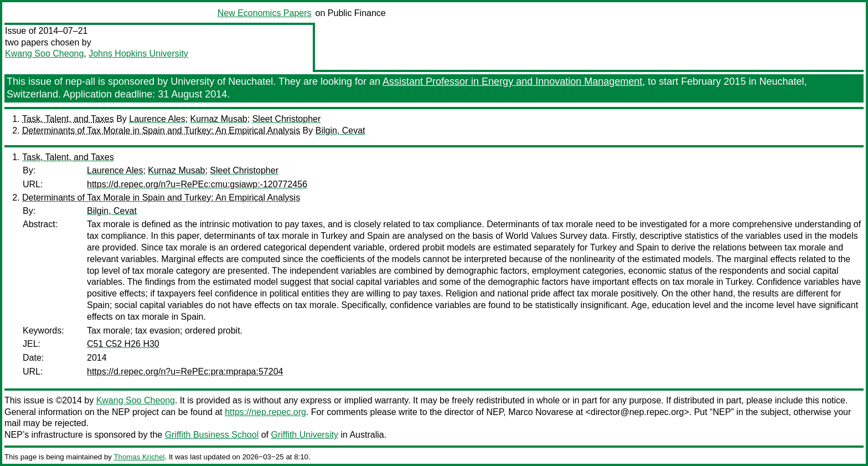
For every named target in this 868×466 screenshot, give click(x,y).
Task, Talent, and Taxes (68, 119)
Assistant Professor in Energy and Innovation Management (512, 81)
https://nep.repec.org (265, 412)
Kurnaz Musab (219, 119)
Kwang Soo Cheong (44, 53)
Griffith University (304, 435)
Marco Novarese (541, 412)
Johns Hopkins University (138, 53)
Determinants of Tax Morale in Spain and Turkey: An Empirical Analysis (161, 130)
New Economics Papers (265, 13)
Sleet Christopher (287, 119)
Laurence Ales (157, 119)
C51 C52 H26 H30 (123, 344)
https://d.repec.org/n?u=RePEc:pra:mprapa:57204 (185, 372)
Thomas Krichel (139, 457)
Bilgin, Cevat (340, 130)
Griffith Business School (212, 435)
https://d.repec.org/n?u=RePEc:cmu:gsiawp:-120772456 (197, 184)
